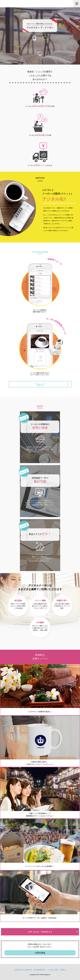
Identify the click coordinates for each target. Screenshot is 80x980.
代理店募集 (40, 953)
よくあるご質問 (53, 970)
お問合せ (63, 970)
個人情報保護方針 (40, 970)
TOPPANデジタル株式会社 (23, 970)
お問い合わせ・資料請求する (40, 932)
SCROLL (40, 54)
